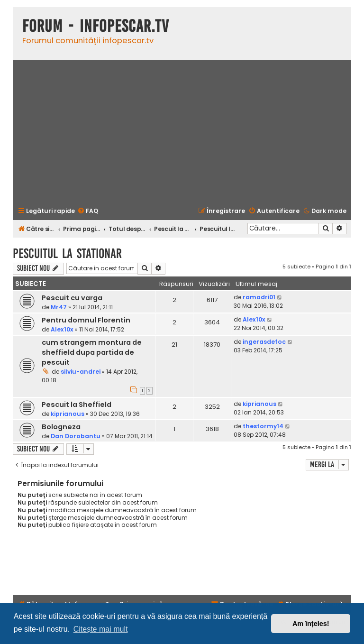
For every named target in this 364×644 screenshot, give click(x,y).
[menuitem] (88, 211)
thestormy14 (263, 426)
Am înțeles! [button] (311, 624)
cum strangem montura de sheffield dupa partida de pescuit (92, 352)
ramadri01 (259, 297)
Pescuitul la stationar (67, 253)
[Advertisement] (182, 132)
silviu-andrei (81, 372)
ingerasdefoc (264, 342)
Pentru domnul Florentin (86, 320)
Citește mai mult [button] (101, 629)
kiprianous (68, 414)
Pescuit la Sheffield (77, 405)
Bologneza (61, 427)
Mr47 (59, 307)
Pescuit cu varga (72, 298)
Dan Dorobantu (76, 436)
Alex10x (62, 329)
